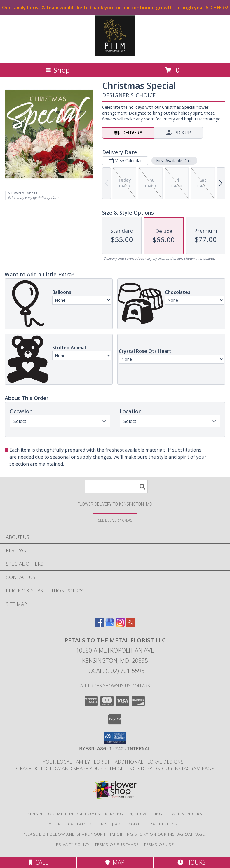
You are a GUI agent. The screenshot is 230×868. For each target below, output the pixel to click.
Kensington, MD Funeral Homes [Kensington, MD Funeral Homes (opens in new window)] (64, 814)
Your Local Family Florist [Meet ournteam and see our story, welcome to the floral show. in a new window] (77, 762)
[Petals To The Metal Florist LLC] (115, 54)
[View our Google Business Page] (110, 625)
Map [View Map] (115, 862)
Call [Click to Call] (38, 862)
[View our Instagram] (120, 625)
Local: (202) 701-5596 (115, 671)
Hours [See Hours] (192, 862)
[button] (115, 738)
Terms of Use (159, 844)
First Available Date (174, 161)
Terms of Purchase (117, 844)
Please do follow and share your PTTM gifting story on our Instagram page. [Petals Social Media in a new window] (115, 768)
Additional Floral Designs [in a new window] (150, 762)
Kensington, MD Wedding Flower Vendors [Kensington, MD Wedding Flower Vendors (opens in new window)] (154, 814)
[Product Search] (116, 486)
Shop (57, 70)
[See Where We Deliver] (115, 520)
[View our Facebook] (99, 625)
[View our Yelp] (131, 625)
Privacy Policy (73, 844)
